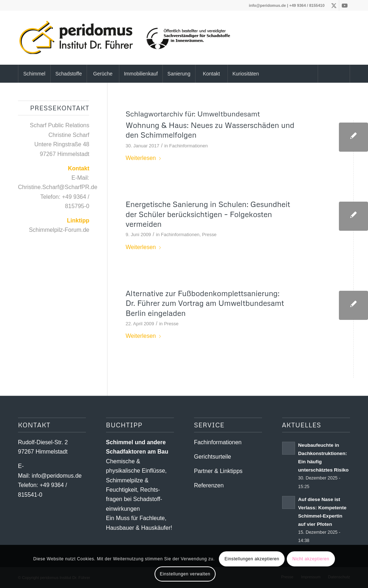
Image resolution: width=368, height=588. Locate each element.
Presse (209, 235)
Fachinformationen (188, 146)
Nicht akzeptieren (311, 559)
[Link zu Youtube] (345, 5)
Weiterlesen (143, 158)
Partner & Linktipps (218, 471)
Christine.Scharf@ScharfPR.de (58, 187)
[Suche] (334, 74)
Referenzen (209, 485)
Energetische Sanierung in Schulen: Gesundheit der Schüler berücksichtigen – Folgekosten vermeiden (208, 214)
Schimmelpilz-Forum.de (59, 230)
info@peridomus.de (268, 5)
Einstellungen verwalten (185, 574)
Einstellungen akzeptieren (252, 559)
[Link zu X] (334, 5)
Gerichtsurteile (213, 457)
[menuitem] (34, 74)
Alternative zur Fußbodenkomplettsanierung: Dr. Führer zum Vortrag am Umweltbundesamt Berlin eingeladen (205, 303)
